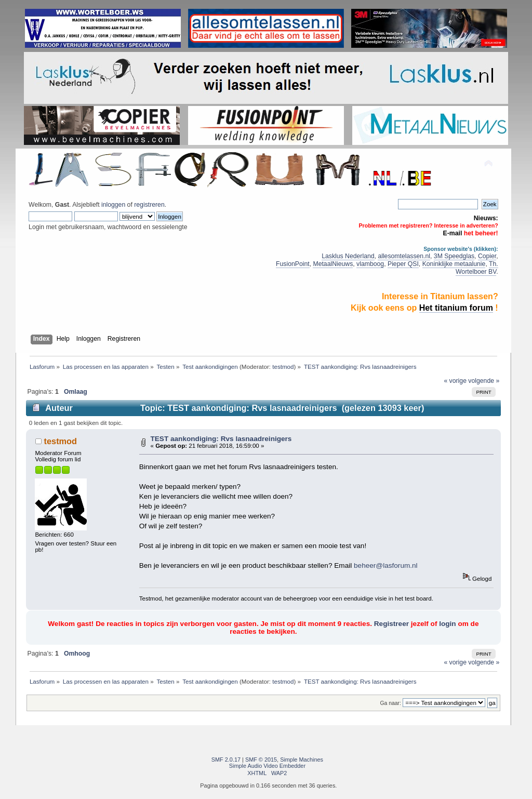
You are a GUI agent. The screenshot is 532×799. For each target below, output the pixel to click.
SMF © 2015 (261, 760)
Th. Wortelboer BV (477, 268)
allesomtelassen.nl (404, 256)
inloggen (113, 205)
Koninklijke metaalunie (454, 264)
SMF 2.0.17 (226, 760)
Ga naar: (390, 703)
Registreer (391, 624)
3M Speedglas (454, 256)
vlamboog (370, 264)
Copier (487, 256)
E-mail (453, 233)
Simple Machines (302, 760)
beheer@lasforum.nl (386, 565)
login (447, 624)
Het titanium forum (456, 308)
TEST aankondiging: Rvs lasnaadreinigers (221, 439)
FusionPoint (293, 264)
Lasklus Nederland (348, 256)
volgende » (484, 381)
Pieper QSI (403, 264)
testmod (283, 367)
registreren (149, 205)
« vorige (455, 381)
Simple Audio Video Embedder (267, 766)
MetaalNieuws (333, 264)
